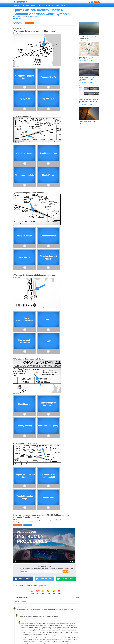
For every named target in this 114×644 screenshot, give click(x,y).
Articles (26, 5)
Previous (32, 16)
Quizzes (34, 5)
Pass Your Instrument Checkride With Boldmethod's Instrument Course (88, 101)
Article (80, 61)
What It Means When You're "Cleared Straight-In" (87, 58)
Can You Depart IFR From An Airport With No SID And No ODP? (87, 79)
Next (36, 16)
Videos (41, 5)
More (63, 5)
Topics (48, 5)
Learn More (28, 525)
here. (45, 585)
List (79, 125)
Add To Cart (18, 525)
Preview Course (30, 23)
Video (80, 40)
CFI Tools (56, 5)
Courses (17, 5)
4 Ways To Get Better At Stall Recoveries (87, 122)
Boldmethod (16, 66)
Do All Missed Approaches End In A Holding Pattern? (89, 38)
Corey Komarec (19, 16)
